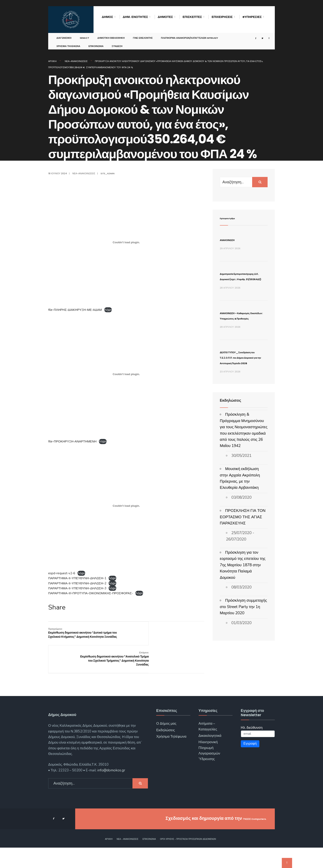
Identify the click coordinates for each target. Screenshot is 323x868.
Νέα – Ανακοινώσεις (128, 860)
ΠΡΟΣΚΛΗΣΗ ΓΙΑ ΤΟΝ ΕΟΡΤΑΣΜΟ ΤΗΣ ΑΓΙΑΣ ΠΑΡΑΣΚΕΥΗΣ (243, 566)
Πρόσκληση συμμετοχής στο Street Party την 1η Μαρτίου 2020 (243, 656)
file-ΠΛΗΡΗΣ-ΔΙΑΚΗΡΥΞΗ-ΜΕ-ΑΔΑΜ (75, 310)
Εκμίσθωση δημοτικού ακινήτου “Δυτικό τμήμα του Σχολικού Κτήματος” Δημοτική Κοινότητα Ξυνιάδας (75, 635)
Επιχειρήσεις (222, 17)
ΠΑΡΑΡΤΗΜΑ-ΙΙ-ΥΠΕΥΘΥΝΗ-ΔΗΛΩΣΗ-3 (77, 588)
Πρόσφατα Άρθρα (235, 218)
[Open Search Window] (266, 36)
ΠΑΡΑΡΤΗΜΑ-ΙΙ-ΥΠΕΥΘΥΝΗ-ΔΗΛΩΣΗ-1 (77, 578)
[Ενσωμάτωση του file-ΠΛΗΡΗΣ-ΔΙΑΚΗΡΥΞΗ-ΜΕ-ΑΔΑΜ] (126, 242)
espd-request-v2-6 (62, 573)
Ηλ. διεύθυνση (252, 748)
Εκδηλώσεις (166, 750)
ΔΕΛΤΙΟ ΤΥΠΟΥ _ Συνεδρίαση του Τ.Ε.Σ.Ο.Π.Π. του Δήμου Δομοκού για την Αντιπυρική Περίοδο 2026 (241, 398)
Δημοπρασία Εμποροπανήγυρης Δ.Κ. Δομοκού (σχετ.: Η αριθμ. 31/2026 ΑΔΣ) (242, 284)
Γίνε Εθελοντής (143, 36)
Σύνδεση (117, 44)
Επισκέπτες (192, 17)
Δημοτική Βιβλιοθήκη (111, 36)
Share (57, 607)
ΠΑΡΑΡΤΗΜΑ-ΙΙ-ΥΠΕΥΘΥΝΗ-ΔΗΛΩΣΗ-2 (77, 583)
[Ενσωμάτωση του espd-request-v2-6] (126, 506)
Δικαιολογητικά (210, 756)
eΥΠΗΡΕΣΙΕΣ (252, 17)
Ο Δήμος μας (166, 744)
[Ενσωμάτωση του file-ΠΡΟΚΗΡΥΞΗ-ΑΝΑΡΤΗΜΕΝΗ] (126, 374)
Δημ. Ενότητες (135, 17)
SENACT (84, 36)
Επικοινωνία (96, 44)
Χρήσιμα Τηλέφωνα (68, 44)
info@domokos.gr (111, 791)
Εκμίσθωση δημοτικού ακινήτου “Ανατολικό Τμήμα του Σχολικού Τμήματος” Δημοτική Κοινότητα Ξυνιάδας (183, 637)
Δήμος (107, 17)
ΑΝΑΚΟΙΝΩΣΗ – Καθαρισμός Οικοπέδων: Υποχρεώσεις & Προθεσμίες (237, 340)
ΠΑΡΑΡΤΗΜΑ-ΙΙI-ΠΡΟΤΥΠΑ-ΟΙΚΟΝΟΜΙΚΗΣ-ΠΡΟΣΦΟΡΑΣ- (91, 593)
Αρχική (52, 61)
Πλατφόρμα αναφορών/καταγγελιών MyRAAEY (189, 36)
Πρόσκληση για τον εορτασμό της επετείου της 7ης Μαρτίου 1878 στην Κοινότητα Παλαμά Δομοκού (243, 614)
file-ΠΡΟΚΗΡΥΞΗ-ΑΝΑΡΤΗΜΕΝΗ (72, 441)
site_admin (108, 173)
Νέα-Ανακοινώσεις (76, 61)
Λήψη (108, 310)
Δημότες (165, 17)
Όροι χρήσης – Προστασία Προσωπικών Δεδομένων (188, 860)
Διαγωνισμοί (64, 36)
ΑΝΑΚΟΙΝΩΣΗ (235, 239)
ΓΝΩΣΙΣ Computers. (244, 839)
